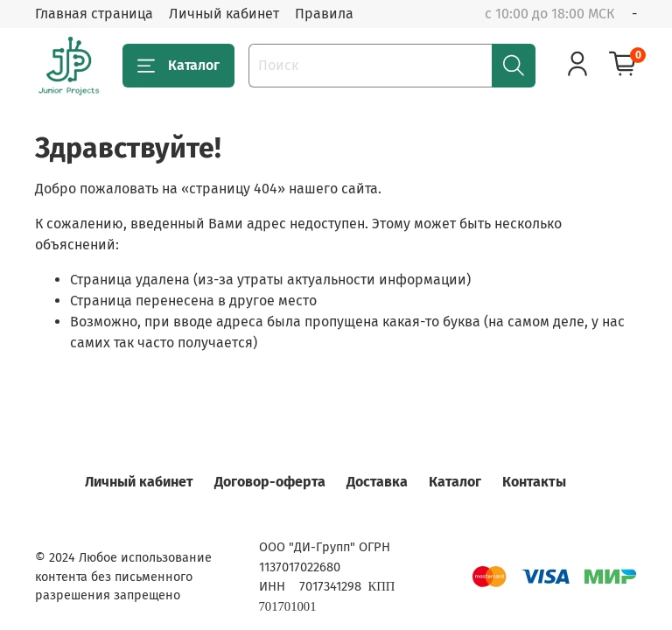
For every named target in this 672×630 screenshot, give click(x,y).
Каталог (178, 66)
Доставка (377, 482)
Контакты (534, 482)
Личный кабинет (224, 14)
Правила (324, 14)
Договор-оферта (270, 482)
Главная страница (94, 14)
